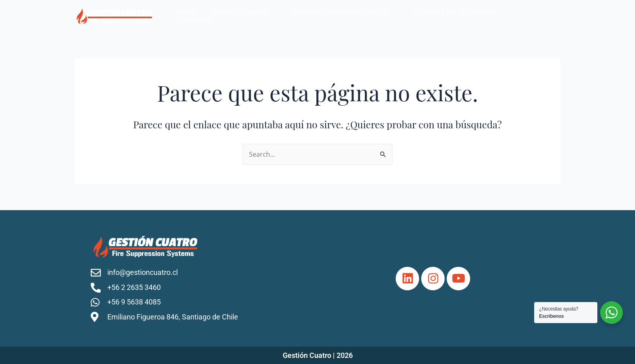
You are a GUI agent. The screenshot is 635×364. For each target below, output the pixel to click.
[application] (276, 16)
